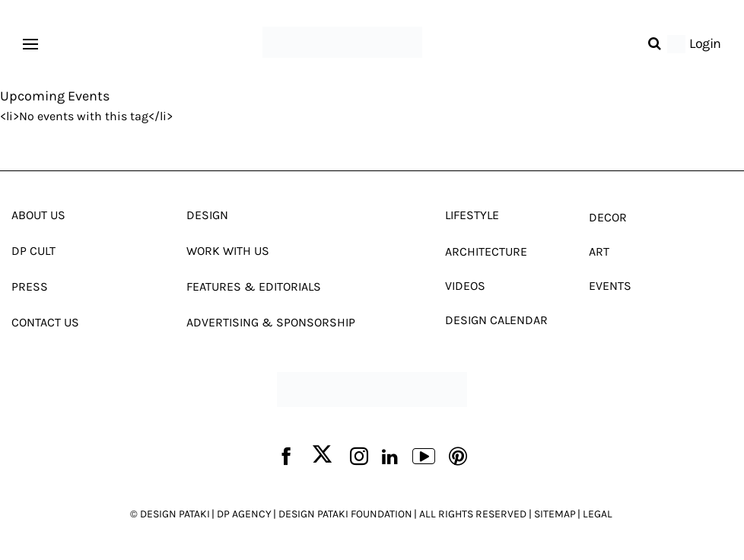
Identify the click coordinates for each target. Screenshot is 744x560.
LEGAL (598, 514)
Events (610, 286)
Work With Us (228, 251)
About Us (38, 215)
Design (207, 215)
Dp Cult (33, 251)
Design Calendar (496, 320)
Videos (465, 286)
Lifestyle (472, 215)
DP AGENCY (244, 514)
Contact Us (45, 322)
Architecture (486, 251)
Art (599, 251)
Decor (608, 217)
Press (30, 286)
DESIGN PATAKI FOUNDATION (345, 514)
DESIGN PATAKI (175, 514)
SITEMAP (555, 514)
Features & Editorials (254, 286)
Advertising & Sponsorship (271, 322)
